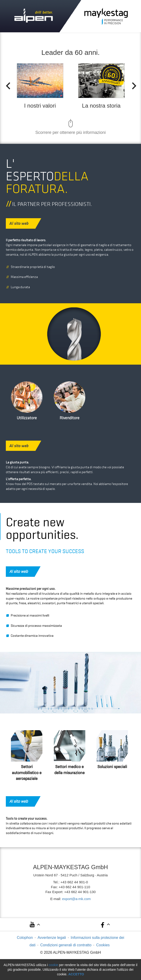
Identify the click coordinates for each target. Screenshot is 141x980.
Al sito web (22, 223)
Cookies (103, 945)
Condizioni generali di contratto (66, 945)
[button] (34, 926)
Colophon (25, 938)
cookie (53, 965)
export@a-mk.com (77, 899)
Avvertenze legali (52, 938)
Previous (7, 85)
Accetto (76, 974)
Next (133, 85)
